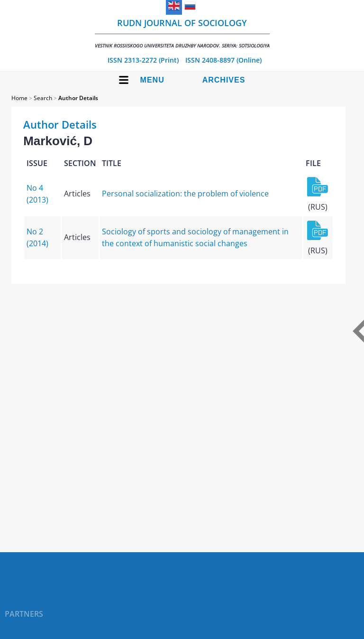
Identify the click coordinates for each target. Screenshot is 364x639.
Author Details (78, 98)
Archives (224, 80)
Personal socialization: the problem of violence (185, 194)
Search (43, 98)
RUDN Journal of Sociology (182, 33)
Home (19, 98)
